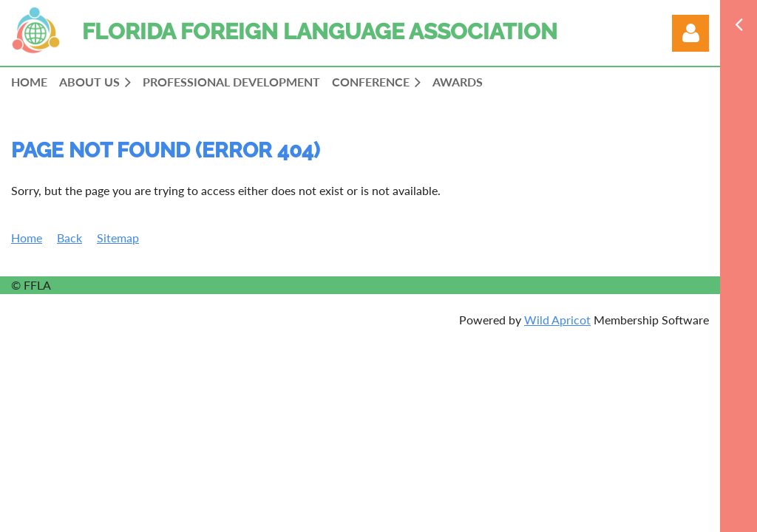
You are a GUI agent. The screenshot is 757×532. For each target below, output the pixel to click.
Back (69, 238)
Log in (690, 33)
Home (27, 238)
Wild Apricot (557, 320)
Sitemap (118, 238)
